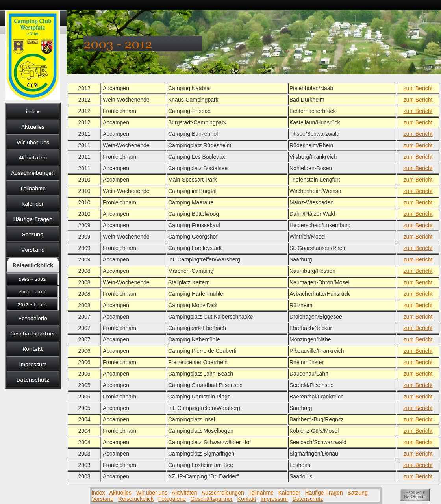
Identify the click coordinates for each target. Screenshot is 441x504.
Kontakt (247, 499)
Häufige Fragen (324, 493)
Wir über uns (152, 493)
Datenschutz (308, 499)
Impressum (274, 499)
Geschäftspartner (212, 499)
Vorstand (103, 499)
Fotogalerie (172, 499)
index (98, 493)
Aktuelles (120, 493)
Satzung (358, 493)
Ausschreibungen (223, 493)
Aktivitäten (184, 493)
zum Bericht (418, 88)
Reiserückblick (136, 499)
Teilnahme (261, 493)
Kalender (289, 493)
